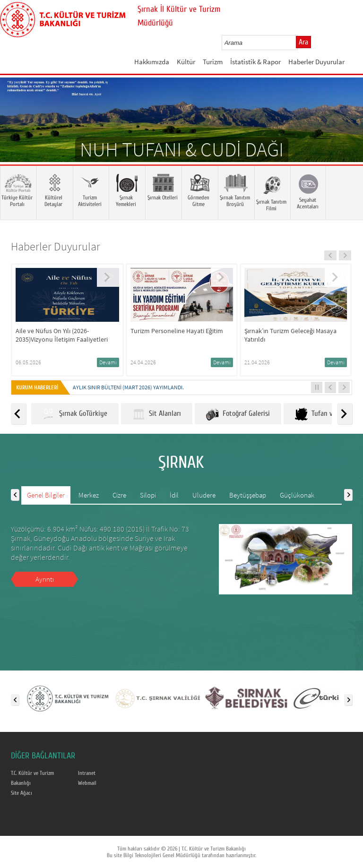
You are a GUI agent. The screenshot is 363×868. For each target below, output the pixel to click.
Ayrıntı (45, 579)
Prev (17, 134)
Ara (303, 42)
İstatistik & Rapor (255, 62)
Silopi (148, 495)
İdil (174, 495)
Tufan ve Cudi (323, 414)
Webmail (87, 783)
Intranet (87, 773)
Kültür (186, 62)
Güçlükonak (297, 495)
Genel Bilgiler (46, 495)
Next (346, 134)
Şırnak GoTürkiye (75, 414)
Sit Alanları (157, 414)
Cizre (119, 495)
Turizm (213, 62)
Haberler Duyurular (316, 62)
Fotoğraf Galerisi (238, 414)
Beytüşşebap (248, 495)
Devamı (108, 362)
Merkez (89, 495)
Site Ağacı (22, 793)
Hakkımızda (152, 62)
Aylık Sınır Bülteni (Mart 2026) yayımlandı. (128, 387)
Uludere (204, 495)
